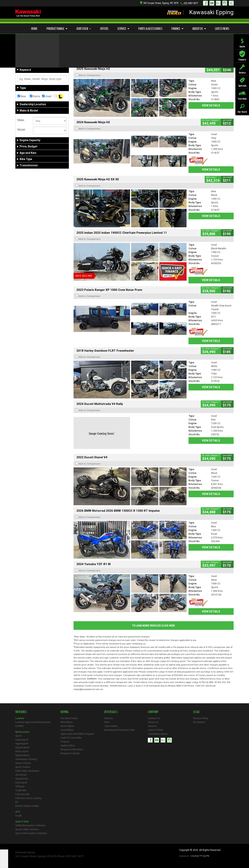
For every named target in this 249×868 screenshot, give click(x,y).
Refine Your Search (31, 57)
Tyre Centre (111, 726)
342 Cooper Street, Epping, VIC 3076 (159, 3)
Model (21, 130)
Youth (19, 816)
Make (21, 120)
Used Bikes (67, 730)
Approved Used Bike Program (77, 734)
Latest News (222, 29)
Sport (18, 736)
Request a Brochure (72, 749)
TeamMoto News (158, 734)
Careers (152, 726)
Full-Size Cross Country (28, 798)
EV (17, 802)
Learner (20, 718)
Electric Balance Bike (27, 806)
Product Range (57, 29)
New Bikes (67, 722)
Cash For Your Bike (71, 738)
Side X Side (22, 822)
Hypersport (22, 744)
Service (123, 29)
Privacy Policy (201, 718)
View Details (211, 105)
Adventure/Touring (26, 759)
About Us (199, 29)
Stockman (21, 775)
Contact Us (154, 718)
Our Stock (84, 29)
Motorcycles (22, 732)
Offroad (20, 786)
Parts (107, 722)
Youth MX (21, 790)
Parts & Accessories (150, 29)
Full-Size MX (22, 794)
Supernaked (22, 747)
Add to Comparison (90, 75)
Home (34, 29)
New (22, 96)
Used (47, 96)
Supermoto (22, 779)
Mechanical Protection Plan (120, 730)
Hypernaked (22, 755)
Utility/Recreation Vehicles (30, 825)
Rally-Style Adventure (27, 771)
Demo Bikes (67, 726)
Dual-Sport (21, 783)
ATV (18, 812)
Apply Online (68, 745)
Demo (35, 96)
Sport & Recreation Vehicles (31, 833)
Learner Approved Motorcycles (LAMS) (33, 724)
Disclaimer (199, 722)
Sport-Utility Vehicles (27, 829)
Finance (177, 29)
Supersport (22, 740)
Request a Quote (70, 753)
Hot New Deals (69, 718)
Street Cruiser (23, 763)
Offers (104, 29)
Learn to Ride (155, 730)
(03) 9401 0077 (191, 3)
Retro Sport (22, 751)
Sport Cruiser (23, 767)
